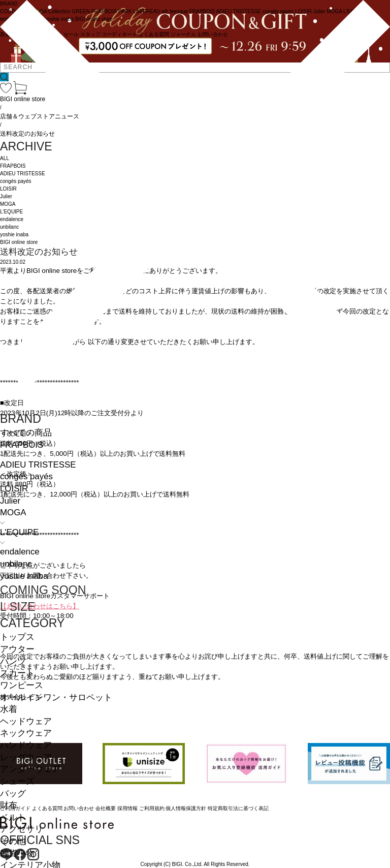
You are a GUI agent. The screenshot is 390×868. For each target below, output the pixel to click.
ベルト (13, 817)
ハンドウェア (26, 745)
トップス (17, 637)
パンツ (13, 661)
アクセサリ (22, 829)
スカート (17, 673)
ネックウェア (26, 733)
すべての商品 (26, 433)
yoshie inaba (24, 576)
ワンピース (22, 685)
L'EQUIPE (19, 532)
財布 (9, 805)
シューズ (17, 781)
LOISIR (14, 489)
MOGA (13, 513)
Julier (10, 501)
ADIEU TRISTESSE (38, 465)
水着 (9, 709)
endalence (20, 552)
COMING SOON (43, 590)
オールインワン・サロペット (56, 697)
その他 (13, 841)
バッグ (13, 794)
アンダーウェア (30, 769)
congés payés (26, 476)
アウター (17, 649)
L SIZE (18, 607)
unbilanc (16, 564)
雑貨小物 (17, 854)
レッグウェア (26, 757)
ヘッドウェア (26, 721)
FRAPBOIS (22, 445)
